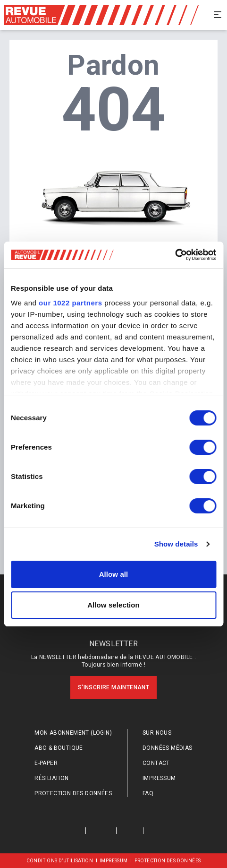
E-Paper (46, 763)
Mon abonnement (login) (73, 733)
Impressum (159, 778)
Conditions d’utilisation (60, 861)
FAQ (148, 793)
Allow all (114, 574)
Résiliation (51, 778)
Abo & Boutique (59, 748)
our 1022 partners (70, 303)
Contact (156, 763)
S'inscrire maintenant (113, 687)
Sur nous (157, 733)
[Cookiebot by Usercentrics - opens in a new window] (175, 255)
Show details (176, 544)
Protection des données (73, 793)
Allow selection (113, 605)
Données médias (168, 748)
